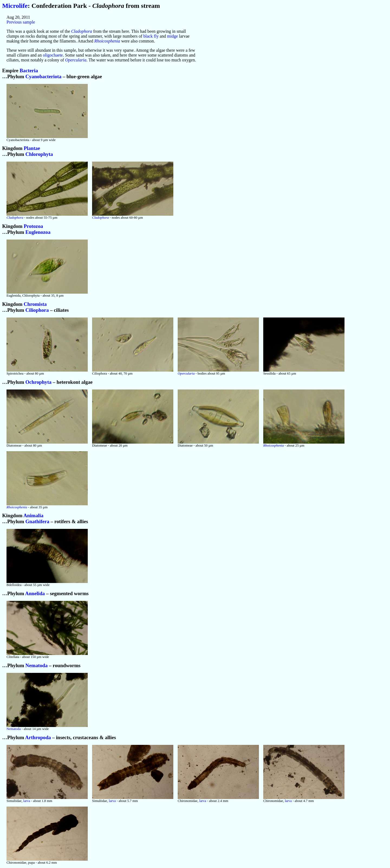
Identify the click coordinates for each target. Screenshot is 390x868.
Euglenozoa (38, 232)
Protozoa (33, 226)
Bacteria (29, 71)
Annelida (35, 593)
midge (173, 36)
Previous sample (21, 22)
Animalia (33, 515)
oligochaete (53, 55)
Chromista (35, 304)
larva (27, 801)
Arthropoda (38, 737)
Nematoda (37, 665)
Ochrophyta (38, 382)
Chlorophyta (39, 154)
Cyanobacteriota (43, 76)
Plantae (32, 148)
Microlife (15, 6)
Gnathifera (37, 521)
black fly (151, 36)
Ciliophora (37, 310)
